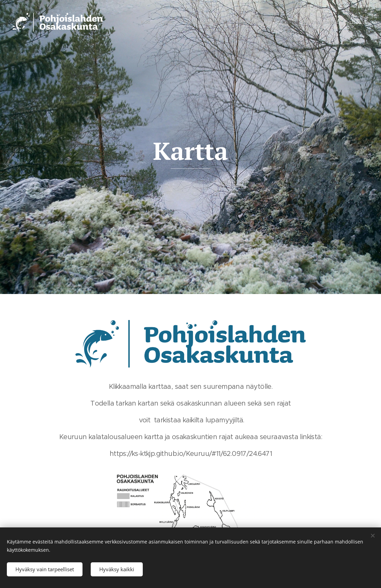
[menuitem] (137, 22)
